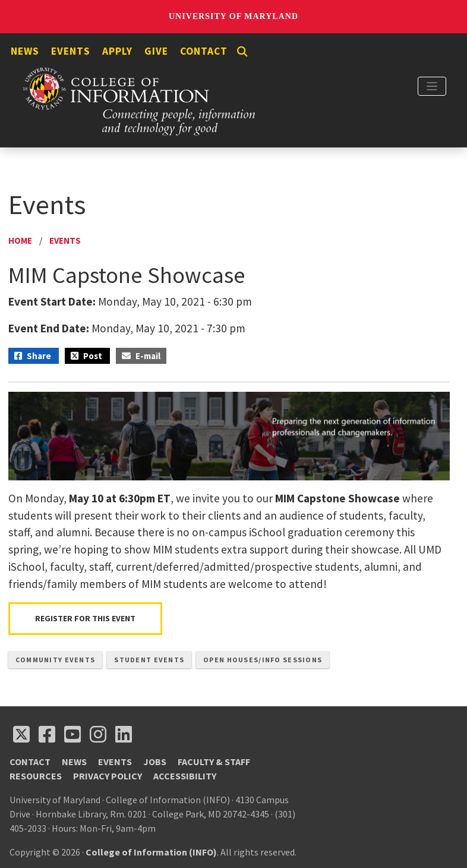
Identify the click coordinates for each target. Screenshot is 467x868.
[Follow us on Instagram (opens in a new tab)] (98, 734)
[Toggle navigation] (432, 86)
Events (71, 51)
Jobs (155, 762)
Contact (204, 51)
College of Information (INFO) (151, 852)
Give (156, 51)
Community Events (55, 660)
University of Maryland (233, 16)
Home (20, 240)
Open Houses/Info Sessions (263, 660)
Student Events (149, 660)
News (25, 51)
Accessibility (185, 776)
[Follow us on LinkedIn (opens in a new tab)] (124, 734)
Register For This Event (85, 618)
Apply (117, 51)
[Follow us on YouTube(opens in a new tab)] (72, 734)
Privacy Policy (108, 776)
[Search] (242, 52)
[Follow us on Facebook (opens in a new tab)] (47, 734)
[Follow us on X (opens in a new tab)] (21, 734)
